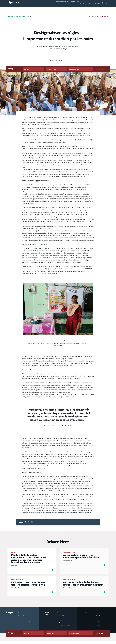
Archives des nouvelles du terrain (18, 16)
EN (107, 3)
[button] (103, 3)
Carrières (91, 3)
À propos (50, 3)
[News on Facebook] (98, 17)
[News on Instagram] (100, 17)
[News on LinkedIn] (108, 17)
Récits (84, 3)
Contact (97, 3)
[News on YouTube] (105, 17)
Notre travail (58, 3)
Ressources (67, 3)
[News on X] (103, 17)
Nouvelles (75, 3)
